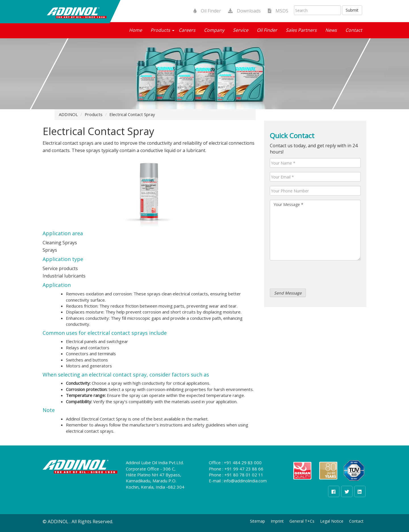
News (331, 30)
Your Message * (315, 230)
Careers (187, 30)
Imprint (277, 521)
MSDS (276, 11)
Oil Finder (205, 11)
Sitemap (257, 521)
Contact (354, 30)
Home (135, 30)
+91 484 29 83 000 (243, 462)
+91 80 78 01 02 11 (244, 475)
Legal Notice (332, 521)
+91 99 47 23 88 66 (244, 469)
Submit (352, 10)
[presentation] (313, 276)
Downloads (242, 11)
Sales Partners (301, 30)
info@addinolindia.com (245, 481)
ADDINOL (68, 114)
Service (241, 30)
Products (160, 30)
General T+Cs (302, 521)
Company (214, 30)
